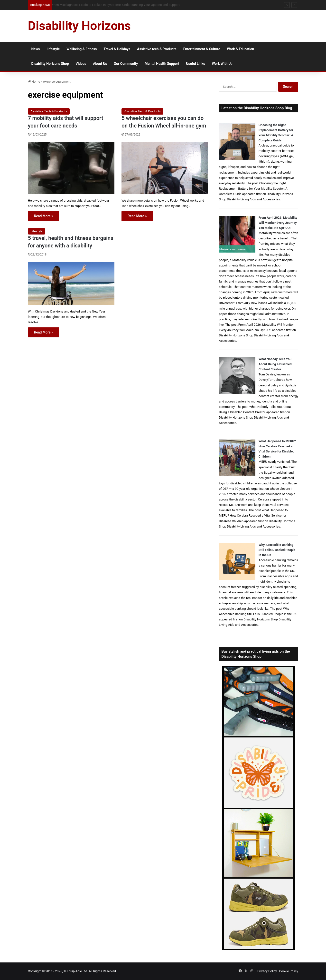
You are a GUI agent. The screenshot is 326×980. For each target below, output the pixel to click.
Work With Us (222, 64)
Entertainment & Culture (202, 49)
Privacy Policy (267, 971)
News (36, 49)
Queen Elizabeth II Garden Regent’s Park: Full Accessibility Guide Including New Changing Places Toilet (123, 5)
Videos (81, 64)
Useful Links (196, 64)
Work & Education (240, 49)
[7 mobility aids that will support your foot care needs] (71, 168)
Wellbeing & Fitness (82, 49)
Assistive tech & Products (157, 49)
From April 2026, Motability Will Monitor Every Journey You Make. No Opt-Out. (278, 223)
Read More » (44, 216)
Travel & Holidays (117, 49)
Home (34, 82)
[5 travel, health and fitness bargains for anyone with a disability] (71, 284)
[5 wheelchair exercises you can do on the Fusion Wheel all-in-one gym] (165, 168)
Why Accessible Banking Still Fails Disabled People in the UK (277, 550)
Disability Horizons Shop (50, 64)
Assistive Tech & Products (49, 111)
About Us (100, 64)
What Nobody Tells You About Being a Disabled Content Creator (275, 364)
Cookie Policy (289, 971)
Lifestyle (53, 49)
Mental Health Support (162, 64)
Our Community (126, 64)
